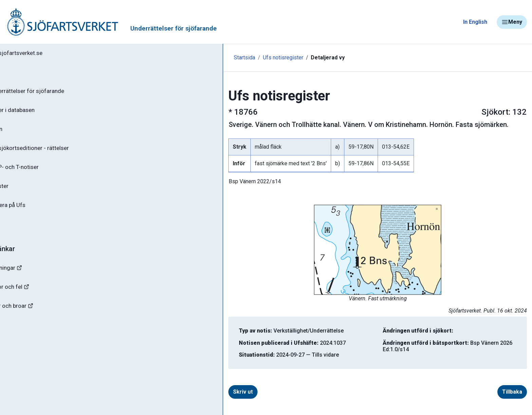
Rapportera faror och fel (41, 297)
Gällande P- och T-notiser (46, 173)
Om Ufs (22, 233)
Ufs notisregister (187, 58)
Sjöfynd (19, 337)
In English (475, 22)
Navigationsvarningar (37, 277)
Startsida (148, 58)
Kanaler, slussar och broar (43, 317)
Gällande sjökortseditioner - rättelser (61, 153)
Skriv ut (180, 392)
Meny (512, 22)
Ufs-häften (27, 133)
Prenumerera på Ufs (39, 213)
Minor (16, 357)
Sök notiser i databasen (44, 113)
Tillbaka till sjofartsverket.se (48, 54)
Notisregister (30, 193)
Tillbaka (480, 392)
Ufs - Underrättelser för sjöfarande (59, 93)
